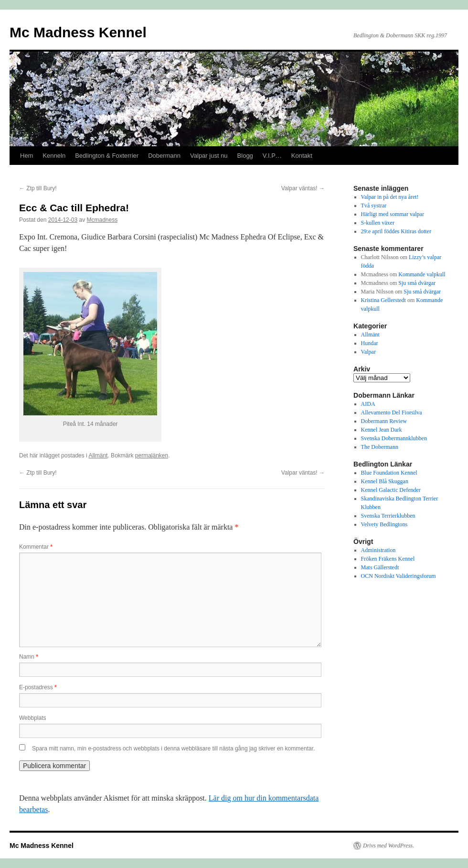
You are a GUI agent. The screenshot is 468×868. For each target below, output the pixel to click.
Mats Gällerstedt (380, 567)
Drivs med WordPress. (388, 846)
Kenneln (54, 156)
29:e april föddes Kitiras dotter (396, 231)
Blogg (245, 156)
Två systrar (374, 206)
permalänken (152, 456)
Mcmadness (102, 220)
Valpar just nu (209, 156)
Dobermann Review (384, 421)
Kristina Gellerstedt (383, 300)
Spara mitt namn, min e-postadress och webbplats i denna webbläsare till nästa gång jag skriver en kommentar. (173, 749)
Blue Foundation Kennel (389, 473)
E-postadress (38, 687)
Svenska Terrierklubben (388, 516)
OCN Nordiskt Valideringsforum (399, 576)
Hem (27, 156)
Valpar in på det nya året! (390, 197)
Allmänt (98, 456)
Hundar (370, 343)
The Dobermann (380, 447)
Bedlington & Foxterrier (107, 156)
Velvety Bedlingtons (384, 524)
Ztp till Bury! (38, 188)
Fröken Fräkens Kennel (388, 559)
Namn (29, 657)
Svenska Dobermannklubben (394, 438)
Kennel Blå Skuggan (385, 481)
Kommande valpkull (422, 274)
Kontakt (302, 156)
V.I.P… (272, 156)
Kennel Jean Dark (382, 430)
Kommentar (36, 547)
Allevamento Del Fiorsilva (392, 412)
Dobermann (164, 156)
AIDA (368, 404)
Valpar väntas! (303, 188)
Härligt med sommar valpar (393, 214)
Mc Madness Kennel (78, 32)
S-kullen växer (378, 223)
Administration (378, 550)
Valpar (368, 352)
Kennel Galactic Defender (391, 490)
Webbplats (32, 718)
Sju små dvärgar (417, 283)
